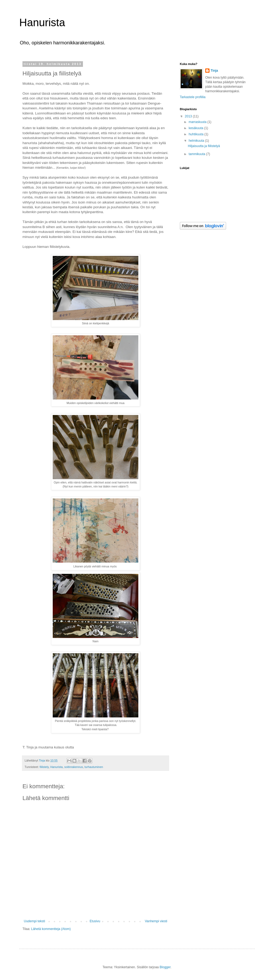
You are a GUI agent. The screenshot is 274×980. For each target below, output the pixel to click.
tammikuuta (197, 154)
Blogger (165, 967)
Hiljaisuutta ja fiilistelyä (204, 146)
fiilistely (44, 767)
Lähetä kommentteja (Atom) (51, 929)
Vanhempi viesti (156, 921)
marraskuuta (198, 122)
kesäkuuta (196, 128)
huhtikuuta (197, 134)
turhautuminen (94, 767)
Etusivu (95, 921)
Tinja (214, 71)
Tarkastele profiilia (193, 97)
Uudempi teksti (34, 921)
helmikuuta (197, 141)
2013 (189, 116)
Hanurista (42, 22)
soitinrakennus (74, 767)
